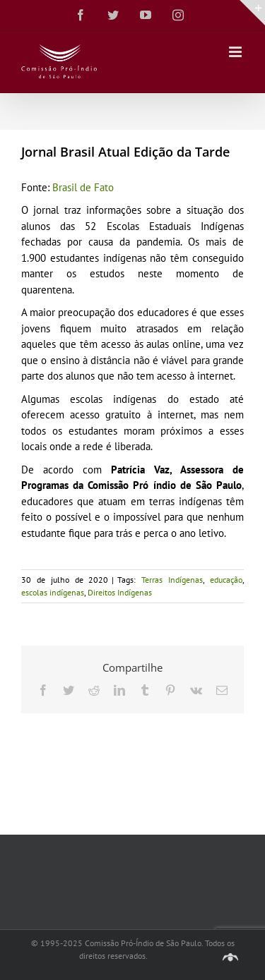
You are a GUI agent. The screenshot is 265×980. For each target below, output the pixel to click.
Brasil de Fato (83, 187)
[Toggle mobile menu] (236, 52)
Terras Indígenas (172, 580)
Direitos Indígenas (120, 592)
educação (226, 580)
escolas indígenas (53, 592)
